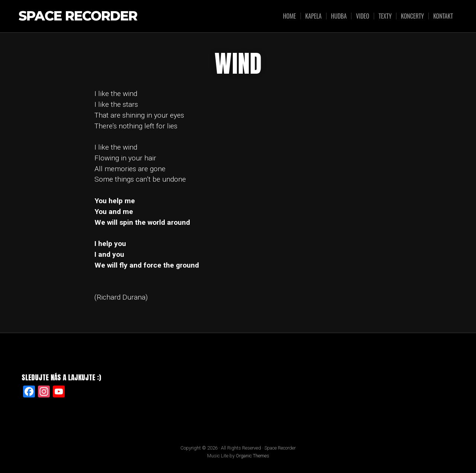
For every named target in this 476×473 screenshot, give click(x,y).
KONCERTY (412, 16)
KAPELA (313, 16)
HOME (290, 16)
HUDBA (339, 16)
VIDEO (363, 16)
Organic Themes (253, 456)
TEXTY (385, 16)
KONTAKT (443, 16)
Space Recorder (78, 16)
